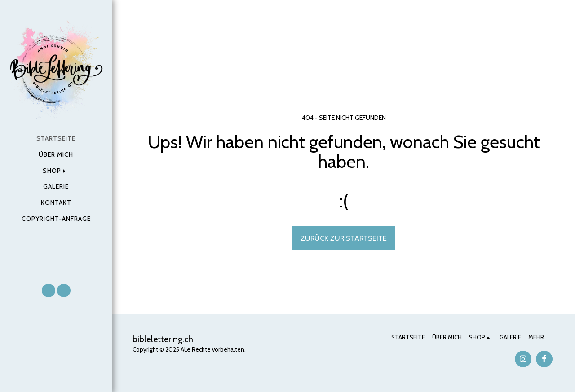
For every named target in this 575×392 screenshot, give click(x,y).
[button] (49, 291)
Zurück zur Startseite (344, 238)
